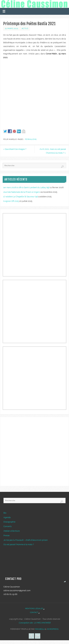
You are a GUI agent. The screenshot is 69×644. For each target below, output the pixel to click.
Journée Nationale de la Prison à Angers (22, 192)
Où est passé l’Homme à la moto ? (19, 544)
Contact (34, 612)
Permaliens (31, 139)
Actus (25, 28)
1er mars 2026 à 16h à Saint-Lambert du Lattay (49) (26, 187)
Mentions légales (34, 608)
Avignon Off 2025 (11, 201)
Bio (5, 513)
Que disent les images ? (15, 149)
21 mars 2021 (12, 28)
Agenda (7, 517)
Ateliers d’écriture (12, 531)
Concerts (7, 526)
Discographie (9, 522)
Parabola (40, 629)
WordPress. (53, 629)
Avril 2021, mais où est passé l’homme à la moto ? (53, 151)
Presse (6, 535)
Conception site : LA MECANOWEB (34, 623)
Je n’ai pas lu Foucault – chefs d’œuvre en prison (26, 540)
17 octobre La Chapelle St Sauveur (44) (21, 197)
